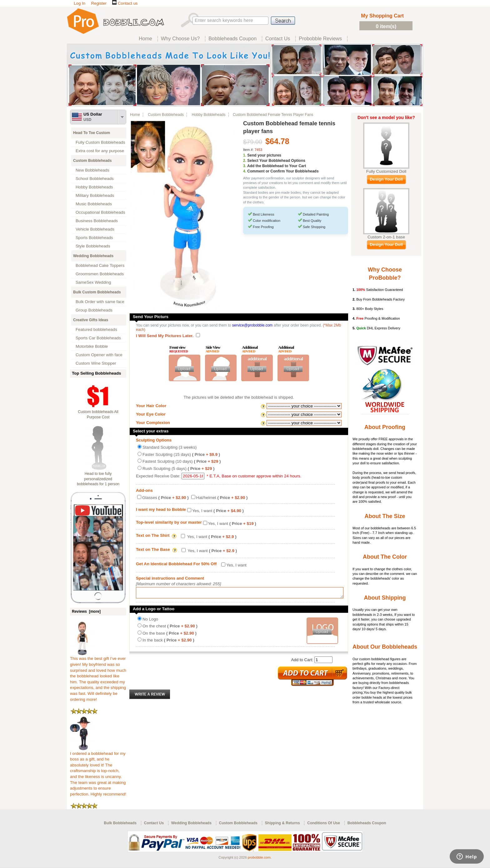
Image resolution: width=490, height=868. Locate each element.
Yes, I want (218, 511)
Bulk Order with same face (100, 302)
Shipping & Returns (282, 823)
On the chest (170, 628)
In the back (168, 642)
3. (245, 166)
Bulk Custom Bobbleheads (97, 292)
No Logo (150, 621)
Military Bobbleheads (95, 195)
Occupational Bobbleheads (100, 212)
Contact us (125, 3)
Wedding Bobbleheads (93, 256)
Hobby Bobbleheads (94, 187)
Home (135, 115)
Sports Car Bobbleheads (98, 338)
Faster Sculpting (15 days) (181, 454)
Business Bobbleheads (97, 221)
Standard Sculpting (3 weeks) (170, 447)
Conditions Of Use (324, 823)
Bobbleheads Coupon (367, 823)
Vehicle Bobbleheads (95, 229)
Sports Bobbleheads (94, 238)
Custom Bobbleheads (92, 161)
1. (245, 155)
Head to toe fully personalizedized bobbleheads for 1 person (98, 479)
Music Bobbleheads (94, 204)
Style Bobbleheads (93, 246)
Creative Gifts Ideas (91, 320)
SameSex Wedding (93, 282)
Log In (80, 3)
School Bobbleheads (95, 179)
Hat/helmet (222, 498)
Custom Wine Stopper (96, 363)
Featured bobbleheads (96, 329)
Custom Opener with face (99, 355)
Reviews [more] (86, 611)
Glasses (165, 498)
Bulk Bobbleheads (120, 823)
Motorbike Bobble (92, 346)
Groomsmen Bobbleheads (100, 274)
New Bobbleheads (92, 170)
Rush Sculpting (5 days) (178, 469)
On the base (170, 635)
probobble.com (259, 857)
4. (245, 171)
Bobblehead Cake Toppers (100, 265)
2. (245, 161)
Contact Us (154, 823)
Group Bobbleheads (94, 310)
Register (99, 3)
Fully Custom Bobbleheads (100, 142)
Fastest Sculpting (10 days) (182, 461)
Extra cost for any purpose (100, 151)
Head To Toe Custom (92, 133)
